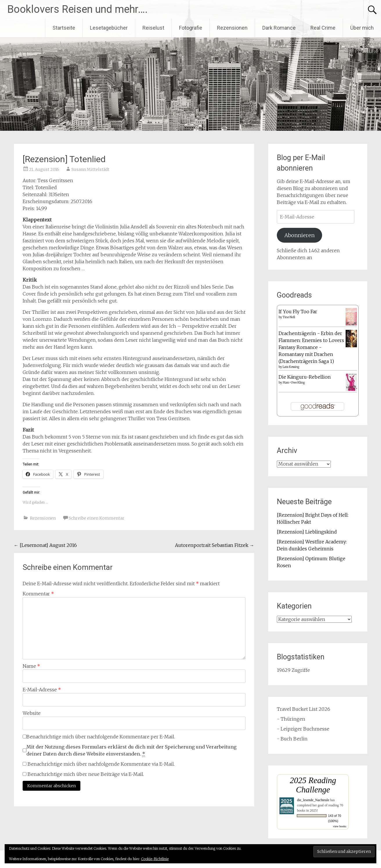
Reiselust (153, 28)
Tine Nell (289, 317)
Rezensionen (232, 28)
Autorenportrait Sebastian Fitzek (215, 545)
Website (32, 713)
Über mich (362, 28)
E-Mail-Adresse (42, 690)
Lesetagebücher (109, 28)
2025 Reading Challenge (313, 785)
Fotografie (191, 28)
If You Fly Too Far (298, 312)
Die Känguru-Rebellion (305, 377)
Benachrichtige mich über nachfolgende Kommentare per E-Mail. (99, 737)
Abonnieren (299, 235)
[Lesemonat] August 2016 (45, 545)
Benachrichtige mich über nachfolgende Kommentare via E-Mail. (101, 764)
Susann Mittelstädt (90, 169)
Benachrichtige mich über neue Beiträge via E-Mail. (86, 774)
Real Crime (323, 28)
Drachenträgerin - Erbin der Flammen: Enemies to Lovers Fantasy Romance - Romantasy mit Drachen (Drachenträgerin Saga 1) (311, 347)
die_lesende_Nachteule (313, 800)
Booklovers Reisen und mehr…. (77, 9)
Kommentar (38, 594)
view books (340, 826)
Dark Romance (279, 28)
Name (31, 666)
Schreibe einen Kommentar (97, 518)
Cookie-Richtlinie (155, 859)
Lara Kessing (291, 367)
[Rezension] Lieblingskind (307, 532)
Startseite (64, 28)
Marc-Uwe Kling (294, 383)
